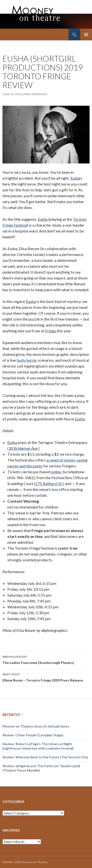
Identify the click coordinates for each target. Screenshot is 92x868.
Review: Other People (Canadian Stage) (33, 735)
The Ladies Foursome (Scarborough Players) (46, 659)
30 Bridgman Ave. (23, 448)
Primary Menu (86, 35)
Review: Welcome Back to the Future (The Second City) (45, 757)
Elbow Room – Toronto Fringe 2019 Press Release (46, 677)
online (56, 472)
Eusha (75, 178)
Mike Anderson (35, 94)
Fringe (51, 331)
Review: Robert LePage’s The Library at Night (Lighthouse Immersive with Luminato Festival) (38, 746)
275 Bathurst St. (49, 483)
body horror (27, 360)
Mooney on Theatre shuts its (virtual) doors (36, 726)
